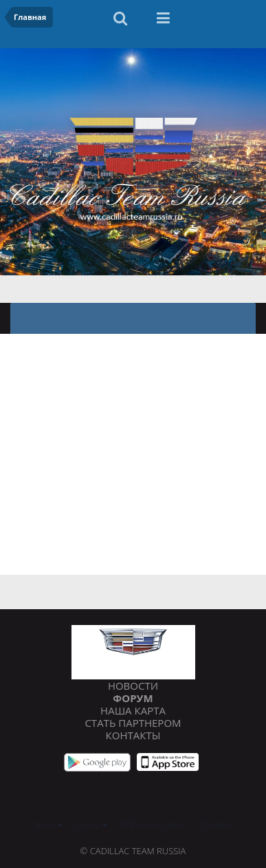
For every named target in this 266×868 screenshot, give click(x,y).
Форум (133, 698)
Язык (49, 825)
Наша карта (133, 710)
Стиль (92, 825)
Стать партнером (133, 723)
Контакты (133, 735)
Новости (133, 686)
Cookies (215, 825)
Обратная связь (154, 825)
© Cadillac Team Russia (133, 851)
